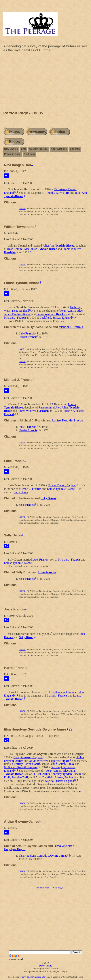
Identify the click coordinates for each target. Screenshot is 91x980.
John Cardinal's (28, 977)
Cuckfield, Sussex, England (56, 318)
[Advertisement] (45, 82)
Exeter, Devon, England (62, 485)
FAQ (23, 149)
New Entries (11, 149)
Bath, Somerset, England (28, 757)
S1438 (22, 208)
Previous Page (12, 154)
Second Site (40, 977)
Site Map (75, 149)
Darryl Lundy (45, 966)
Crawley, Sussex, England (59, 781)
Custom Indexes (38, 149)
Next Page (30, 154)
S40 (21, 349)
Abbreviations (59, 149)
